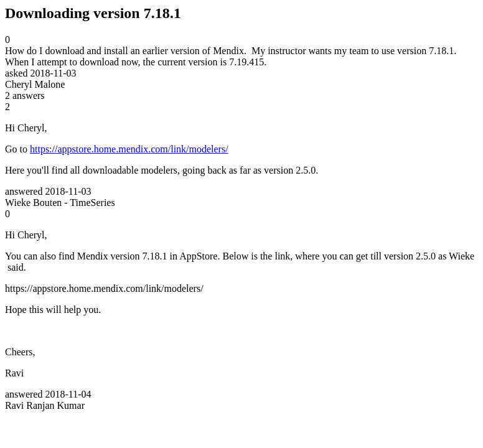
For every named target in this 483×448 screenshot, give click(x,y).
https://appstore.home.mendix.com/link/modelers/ (129, 149)
